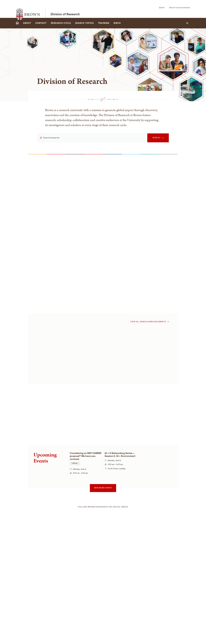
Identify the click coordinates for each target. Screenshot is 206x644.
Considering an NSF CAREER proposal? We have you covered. (86, 456)
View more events (103, 488)
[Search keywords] (92, 138)
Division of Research (65, 9)
